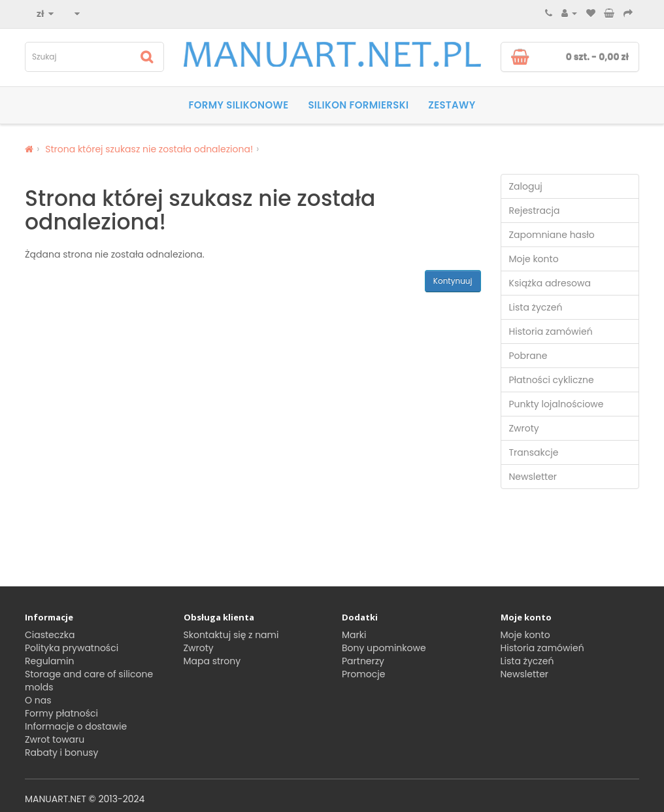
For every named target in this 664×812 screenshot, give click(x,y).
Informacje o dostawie (76, 726)
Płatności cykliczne (552, 380)
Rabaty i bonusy (61, 753)
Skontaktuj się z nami (231, 635)
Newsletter (533, 477)
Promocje (363, 674)
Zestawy (452, 105)
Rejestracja (535, 211)
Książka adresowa (550, 283)
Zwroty (524, 428)
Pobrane (528, 356)
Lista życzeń (536, 307)
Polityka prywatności (72, 648)
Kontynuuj (453, 281)
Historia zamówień (551, 331)
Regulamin (49, 661)
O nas (38, 700)
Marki (354, 635)
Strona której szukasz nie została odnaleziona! (149, 149)
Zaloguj (526, 186)
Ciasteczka (50, 635)
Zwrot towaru (55, 739)
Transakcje (534, 452)
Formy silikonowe (238, 105)
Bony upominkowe (384, 648)
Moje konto (534, 259)
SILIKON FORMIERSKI (358, 105)
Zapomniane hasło (552, 235)
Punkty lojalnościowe (556, 404)
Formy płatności (61, 713)
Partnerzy (363, 661)
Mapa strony (212, 661)
